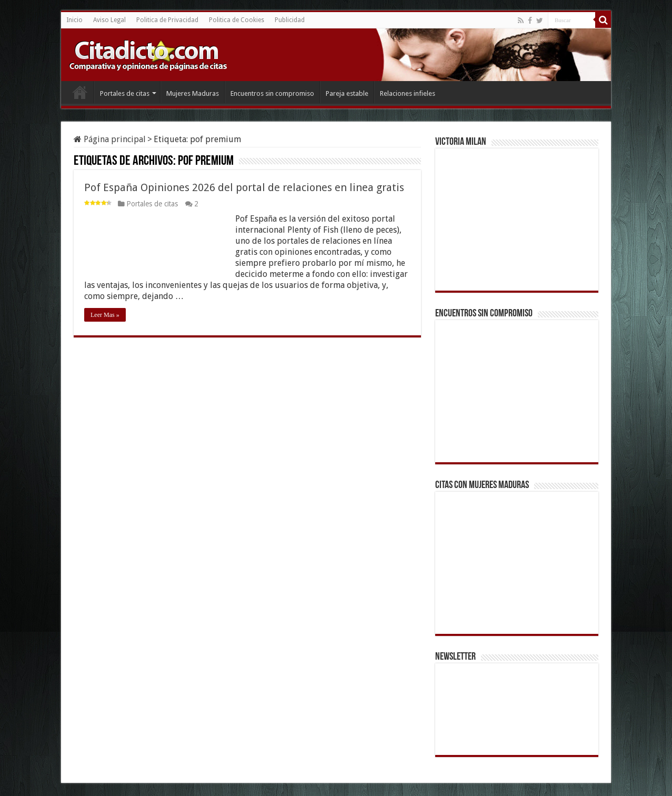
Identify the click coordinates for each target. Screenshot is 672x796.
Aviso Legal (109, 20)
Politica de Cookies (237, 20)
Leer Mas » (105, 315)
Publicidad (290, 20)
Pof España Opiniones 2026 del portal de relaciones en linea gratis (244, 187)
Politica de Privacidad (167, 20)
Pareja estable (347, 93)
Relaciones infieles (408, 93)
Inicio (74, 20)
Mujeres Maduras (193, 93)
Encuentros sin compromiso (272, 93)
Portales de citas (125, 93)
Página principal (110, 139)
